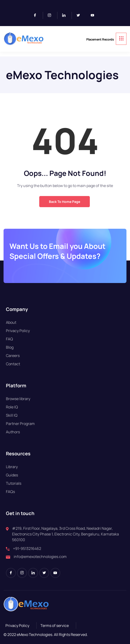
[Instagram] (51, 15)
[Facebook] (37, 15)
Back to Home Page (65, 202)
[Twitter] (80, 15)
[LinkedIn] (66, 15)
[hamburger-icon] (121, 39)
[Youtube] (94, 15)
